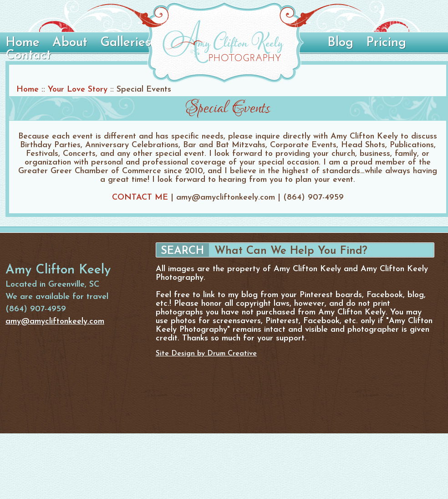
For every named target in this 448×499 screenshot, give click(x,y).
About (70, 43)
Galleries (125, 43)
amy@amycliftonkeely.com (55, 322)
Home (23, 43)
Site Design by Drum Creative (206, 354)
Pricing (386, 43)
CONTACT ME (140, 198)
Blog (340, 43)
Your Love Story (78, 90)
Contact (28, 56)
